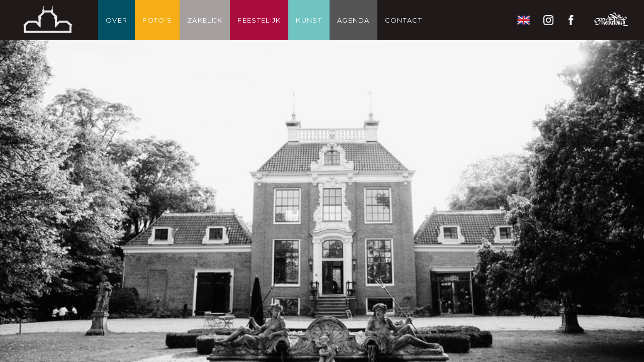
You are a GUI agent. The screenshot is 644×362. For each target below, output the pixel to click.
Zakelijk (205, 20)
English (523, 20)
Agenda (353, 20)
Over (116, 20)
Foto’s (157, 20)
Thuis (48, 20)
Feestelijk (259, 20)
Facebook (574, 20)
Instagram (548, 20)
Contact (404, 20)
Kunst (309, 20)
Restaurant (611, 20)
